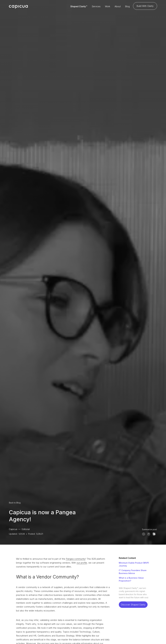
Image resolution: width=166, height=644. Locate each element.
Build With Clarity (145, 6)
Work (108, 6)
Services (96, 6)
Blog (127, 6)
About (118, 6)
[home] (18, 6)
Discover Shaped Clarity (133, 605)
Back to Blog (15, 503)
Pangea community (76, 559)
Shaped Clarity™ (79, 6)
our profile (82, 563)
